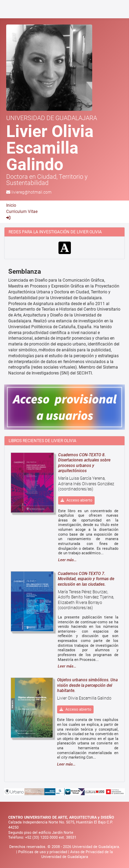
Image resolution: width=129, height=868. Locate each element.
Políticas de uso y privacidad (43, 852)
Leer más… (67, 560)
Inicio (11, 205)
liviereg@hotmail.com (31, 192)
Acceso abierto (76, 500)
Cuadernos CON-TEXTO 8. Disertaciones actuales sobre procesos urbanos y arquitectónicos (84, 463)
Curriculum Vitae (22, 212)
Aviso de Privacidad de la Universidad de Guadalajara (77, 855)
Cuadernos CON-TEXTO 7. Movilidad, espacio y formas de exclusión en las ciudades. (86, 579)
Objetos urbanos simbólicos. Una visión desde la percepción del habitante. (87, 685)
